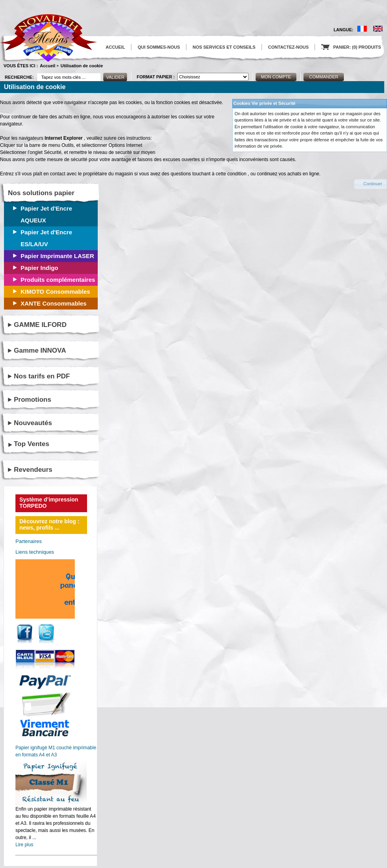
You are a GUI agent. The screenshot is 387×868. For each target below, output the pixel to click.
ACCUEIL (115, 47)
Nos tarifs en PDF (42, 376)
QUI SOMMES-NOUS (159, 47)
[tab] (54, 444)
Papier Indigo (39, 268)
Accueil (48, 66)
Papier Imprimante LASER (57, 256)
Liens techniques (35, 552)
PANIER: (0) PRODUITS (351, 47)
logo (49, 38)
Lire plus (24, 845)
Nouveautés (33, 423)
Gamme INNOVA (40, 350)
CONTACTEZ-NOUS (288, 47)
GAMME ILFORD (40, 325)
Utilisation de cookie (82, 66)
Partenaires (28, 541)
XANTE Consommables (54, 303)
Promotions (32, 400)
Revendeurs (33, 470)
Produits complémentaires (58, 280)
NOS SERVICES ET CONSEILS (224, 47)
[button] (370, 184)
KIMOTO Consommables (55, 292)
